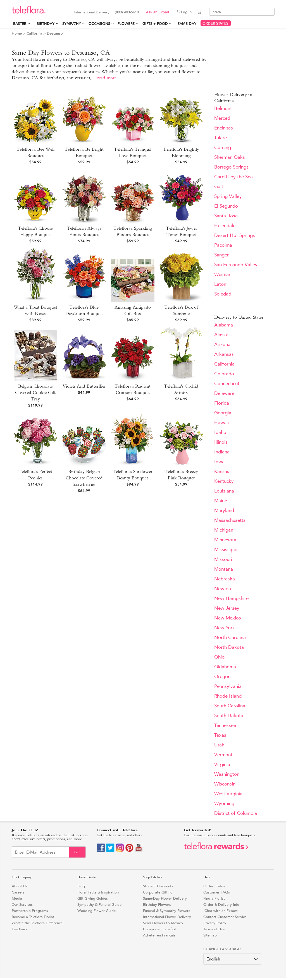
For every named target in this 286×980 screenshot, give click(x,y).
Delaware (224, 393)
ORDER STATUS (215, 23)
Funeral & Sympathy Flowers (167, 911)
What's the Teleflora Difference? (38, 923)
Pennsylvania (228, 686)
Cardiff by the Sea (233, 177)
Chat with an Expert (221, 911)
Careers (18, 892)
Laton (220, 284)
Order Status (214, 886)
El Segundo (226, 206)
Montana (224, 569)
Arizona (222, 344)
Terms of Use (214, 929)
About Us (20, 886)
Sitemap (210, 935)
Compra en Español (159, 929)
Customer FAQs (217, 892)
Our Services (22, 905)
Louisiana (224, 491)
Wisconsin (225, 784)
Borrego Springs (231, 167)
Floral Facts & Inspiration (98, 892)
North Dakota (229, 647)
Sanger (221, 255)
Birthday (46, 24)
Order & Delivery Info (221, 905)
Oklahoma (225, 667)
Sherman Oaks (230, 157)
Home (17, 33)
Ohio (219, 657)
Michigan (224, 530)
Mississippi (226, 550)
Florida (222, 403)
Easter (20, 24)
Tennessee (225, 725)
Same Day (188, 24)
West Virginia (228, 794)
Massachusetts (230, 520)
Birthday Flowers (157, 905)
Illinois (221, 442)
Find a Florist (214, 898)
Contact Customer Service (225, 917)
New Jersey (227, 608)
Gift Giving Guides (93, 898)
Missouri (223, 559)
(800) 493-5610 (127, 12)
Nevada (223, 589)
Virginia (222, 764)
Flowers (126, 24)
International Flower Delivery (167, 917)
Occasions (99, 24)
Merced (222, 118)
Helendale (225, 226)
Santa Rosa (226, 216)
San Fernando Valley (236, 265)
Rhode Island (228, 696)
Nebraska (225, 579)
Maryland (224, 511)
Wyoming (224, 804)
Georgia (223, 413)
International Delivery (92, 12)
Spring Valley (228, 196)
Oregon (222, 677)
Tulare (221, 138)
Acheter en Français (159, 935)
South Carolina (230, 706)
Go (78, 852)
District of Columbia (236, 813)
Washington (227, 774)
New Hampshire (231, 598)
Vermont (223, 755)
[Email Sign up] (40, 852)
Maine (221, 501)
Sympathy (72, 24)
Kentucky (224, 481)
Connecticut (227, 384)
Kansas (222, 471)
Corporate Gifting (158, 892)
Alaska (221, 335)
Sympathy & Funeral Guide (99, 905)
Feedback (20, 929)
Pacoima (223, 245)
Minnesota (225, 540)
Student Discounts (158, 886)
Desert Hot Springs (235, 235)
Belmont (223, 108)
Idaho (220, 432)
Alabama (224, 325)
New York (225, 628)
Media (17, 898)
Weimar (222, 274)
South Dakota (229, 716)
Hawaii (221, 423)
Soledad (223, 294)
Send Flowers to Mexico (163, 923)
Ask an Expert (158, 12)
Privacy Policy (215, 923)
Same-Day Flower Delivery (165, 898)
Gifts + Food (155, 24)
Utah (219, 745)
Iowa (219, 462)
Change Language (222, 949)
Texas (220, 735)
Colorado (224, 374)
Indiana (222, 452)
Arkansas (224, 354)
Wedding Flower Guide (96, 911)
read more (107, 78)
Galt (219, 187)
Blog (81, 886)
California (34, 33)
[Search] (242, 12)
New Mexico (228, 618)
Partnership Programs (30, 911)
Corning (223, 147)
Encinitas (224, 128)
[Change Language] (232, 959)
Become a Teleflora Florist (33, 917)
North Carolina (230, 637)
